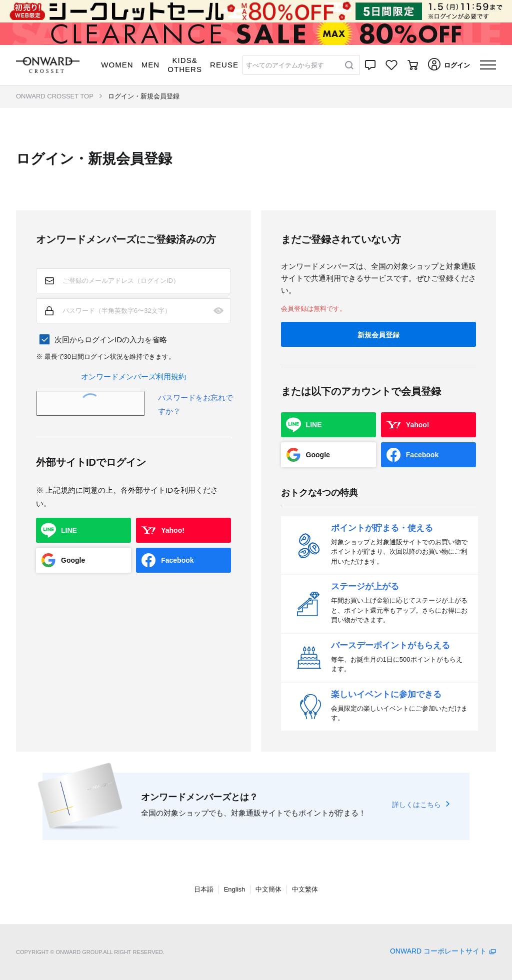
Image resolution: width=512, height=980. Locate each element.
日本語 (204, 889)
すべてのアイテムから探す (285, 65)
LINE (69, 530)
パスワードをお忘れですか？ (195, 404)
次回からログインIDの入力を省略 (111, 340)
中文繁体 (305, 889)
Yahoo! (173, 530)
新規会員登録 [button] (378, 335)
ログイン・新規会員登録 (144, 96)
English (235, 889)
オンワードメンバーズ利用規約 (133, 377)
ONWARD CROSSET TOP (55, 96)
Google (73, 560)
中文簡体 (268, 889)
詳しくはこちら (416, 805)
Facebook (177, 560)
